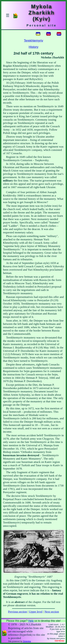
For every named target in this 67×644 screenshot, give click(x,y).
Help (31, 621)
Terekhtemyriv (33, 40)
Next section (52, 612)
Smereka (27, 641)
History (33, 47)
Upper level (36, 612)
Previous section (18, 612)
